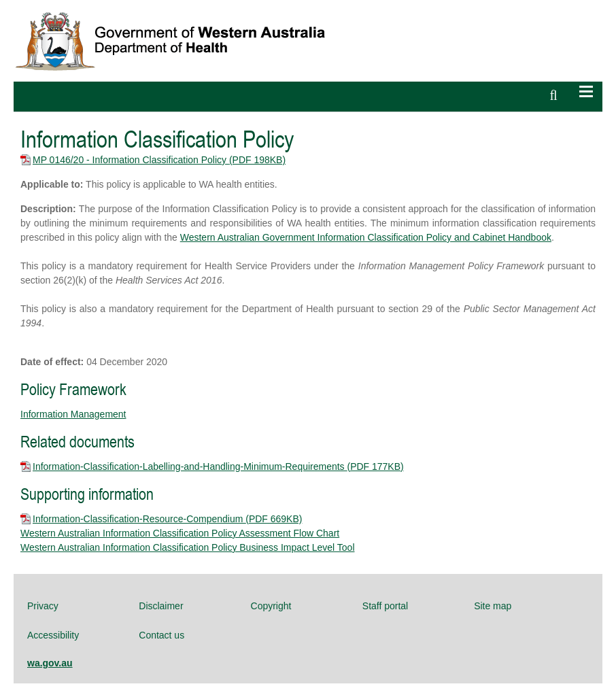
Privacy (43, 606)
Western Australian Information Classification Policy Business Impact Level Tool (188, 547)
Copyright (271, 606)
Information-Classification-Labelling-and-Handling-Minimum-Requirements (218, 466)
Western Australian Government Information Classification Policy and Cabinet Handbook (366, 237)
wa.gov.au (50, 663)
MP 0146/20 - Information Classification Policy (159, 160)
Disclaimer (161, 606)
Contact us (161, 635)
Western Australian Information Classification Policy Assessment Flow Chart (180, 533)
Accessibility (53, 635)
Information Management (73, 414)
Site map (493, 606)
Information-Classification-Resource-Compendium (167, 519)
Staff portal (385, 606)
